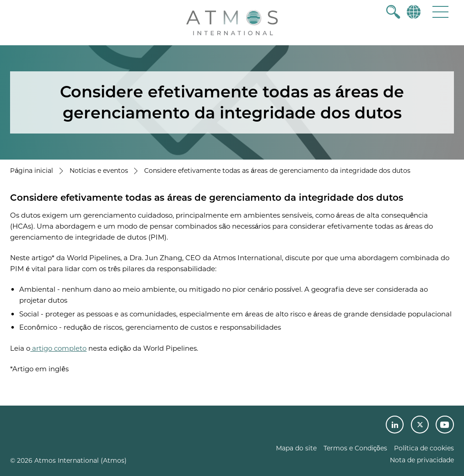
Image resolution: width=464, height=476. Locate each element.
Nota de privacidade (422, 460)
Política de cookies (424, 448)
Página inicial (32, 171)
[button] (440, 12)
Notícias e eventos (99, 171)
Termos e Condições (355, 448)
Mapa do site (296, 448)
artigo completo (58, 348)
